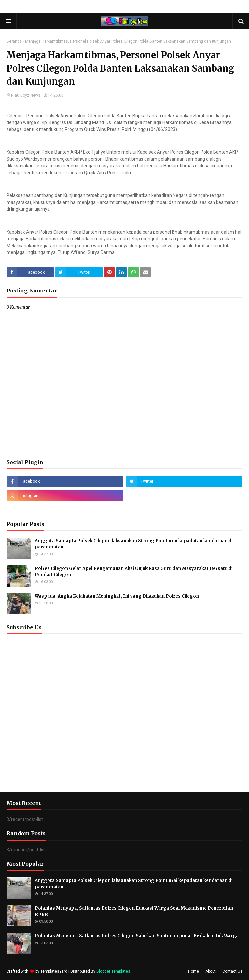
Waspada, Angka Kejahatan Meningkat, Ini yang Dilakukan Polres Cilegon (117, 596)
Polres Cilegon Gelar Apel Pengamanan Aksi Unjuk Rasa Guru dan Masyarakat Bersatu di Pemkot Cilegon (134, 572)
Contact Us (232, 971)
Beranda (14, 41)
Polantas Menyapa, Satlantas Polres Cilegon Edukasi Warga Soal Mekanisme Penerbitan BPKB (134, 911)
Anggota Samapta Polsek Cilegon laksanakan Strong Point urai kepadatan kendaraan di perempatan (134, 544)
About (211, 971)
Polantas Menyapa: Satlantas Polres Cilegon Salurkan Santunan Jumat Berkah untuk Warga (137, 936)
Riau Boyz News (26, 95)
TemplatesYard (54, 971)
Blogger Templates (113, 971)
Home (194, 971)
